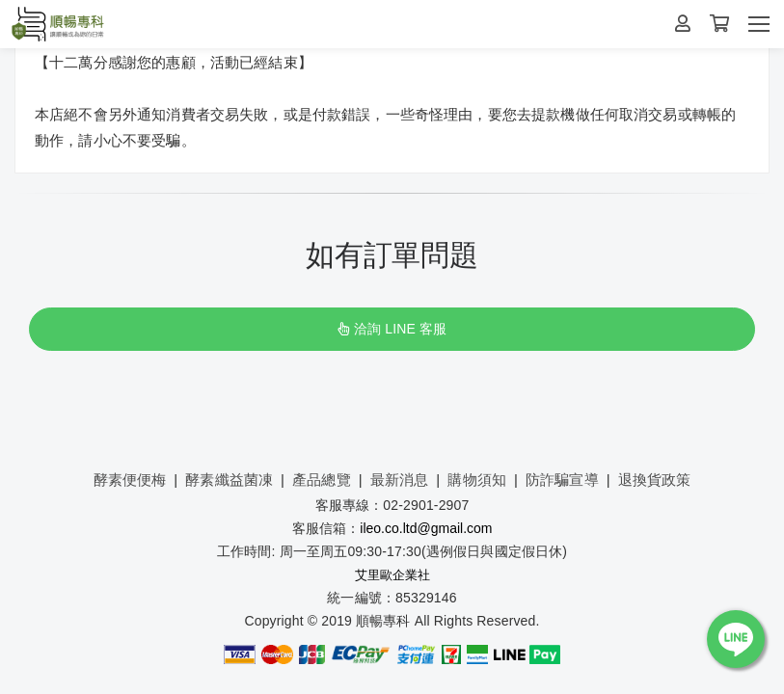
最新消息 (400, 480)
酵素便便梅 (130, 480)
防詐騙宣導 (562, 480)
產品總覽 (322, 480)
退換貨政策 (655, 480)
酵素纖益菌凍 (229, 480)
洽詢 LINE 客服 (392, 329)
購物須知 (477, 480)
